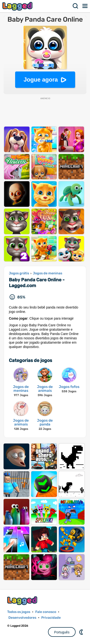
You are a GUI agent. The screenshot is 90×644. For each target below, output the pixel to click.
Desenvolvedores (22, 618)
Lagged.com (23, 601)
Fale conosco (46, 612)
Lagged (18, 6)
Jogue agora (41, 80)
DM (82, 632)
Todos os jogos (19, 612)
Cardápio (85, 6)
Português (62, 632)
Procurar (76, 6)
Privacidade (51, 618)
